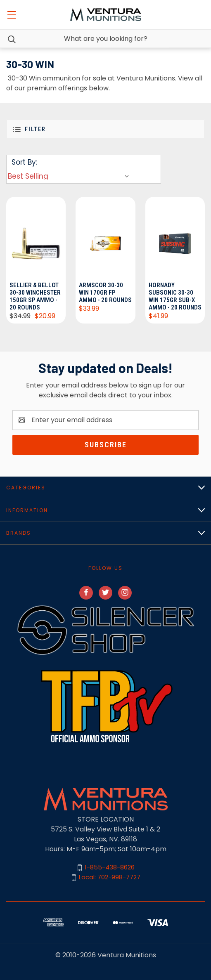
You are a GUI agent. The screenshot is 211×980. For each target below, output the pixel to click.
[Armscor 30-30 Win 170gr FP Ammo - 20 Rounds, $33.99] (105, 238)
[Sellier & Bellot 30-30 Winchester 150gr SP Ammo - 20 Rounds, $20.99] (36, 238)
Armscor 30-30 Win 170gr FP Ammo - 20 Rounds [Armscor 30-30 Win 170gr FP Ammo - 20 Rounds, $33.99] (105, 293)
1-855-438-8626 (110, 868)
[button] (105, 129)
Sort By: (24, 162)
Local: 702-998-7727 (110, 877)
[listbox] (70, 176)
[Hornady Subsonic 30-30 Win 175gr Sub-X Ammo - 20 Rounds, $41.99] (175, 238)
